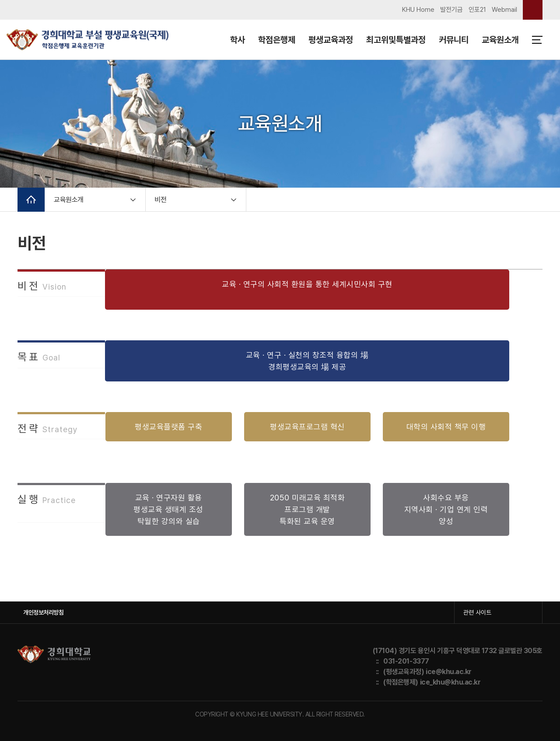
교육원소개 (500, 40)
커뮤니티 (454, 40)
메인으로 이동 (31, 200)
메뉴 (537, 40)
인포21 (477, 10)
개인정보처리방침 (43, 612)
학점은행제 (277, 40)
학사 (238, 40)
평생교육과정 (331, 40)
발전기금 (451, 10)
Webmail (504, 10)
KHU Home (418, 10)
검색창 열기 (533, 10)
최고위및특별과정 (396, 40)
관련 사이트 (477, 612)
